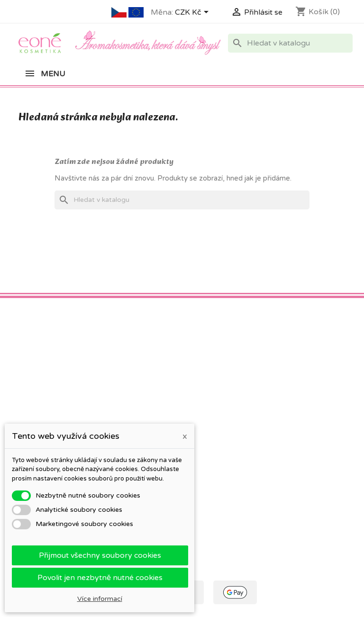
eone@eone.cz (302, 460)
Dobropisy (206, 410)
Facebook (29, 327)
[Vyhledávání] (290, 43)
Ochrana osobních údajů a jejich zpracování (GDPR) (134, 408)
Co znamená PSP (46, 386)
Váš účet (206, 368)
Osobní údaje (210, 386)
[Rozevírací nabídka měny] (193, 13)
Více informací (100, 599)
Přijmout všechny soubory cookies (100, 555)
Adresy (200, 422)
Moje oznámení (213, 469)
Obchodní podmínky (136, 386)
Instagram (71, 327)
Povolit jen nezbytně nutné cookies (100, 578)
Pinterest (50, 327)
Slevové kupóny (214, 435)
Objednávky (208, 398)
